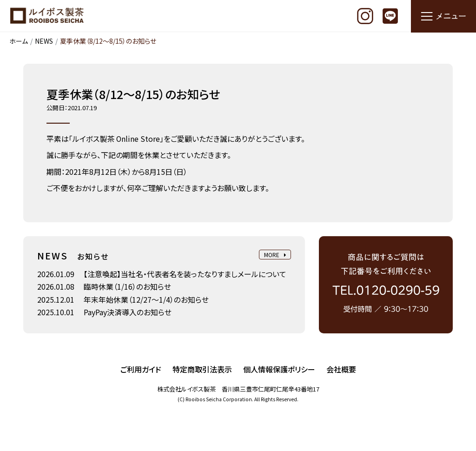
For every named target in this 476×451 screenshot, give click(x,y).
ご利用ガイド (141, 370)
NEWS (44, 41)
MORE (275, 255)
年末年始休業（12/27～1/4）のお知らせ (146, 300)
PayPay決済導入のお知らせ (128, 313)
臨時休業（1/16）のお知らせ (127, 287)
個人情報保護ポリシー (279, 370)
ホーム (19, 41)
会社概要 (341, 370)
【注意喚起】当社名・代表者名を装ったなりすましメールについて (185, 274)
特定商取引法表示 (202, 370)
